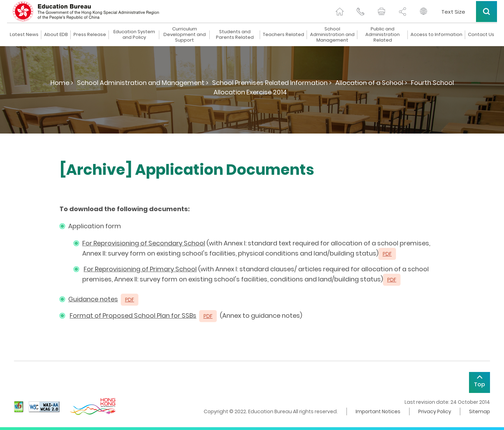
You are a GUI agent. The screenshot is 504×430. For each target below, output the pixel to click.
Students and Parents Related (235, 35)
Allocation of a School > (371, 83)
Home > (62, 83)
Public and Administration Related (383, 35)
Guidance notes (93, 299)
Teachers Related (283, 35)
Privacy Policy (435, 411)
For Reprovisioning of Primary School (140, 269)
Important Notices (378, 411)
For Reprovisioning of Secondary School (144, 243)
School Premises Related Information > (272, 83)
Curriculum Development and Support (185, 35)
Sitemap (479, 411)
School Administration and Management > (143, 83)
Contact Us (481, 35)
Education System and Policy (134, 35)
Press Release (90, 35)
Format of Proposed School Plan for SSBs (133, 316)
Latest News (24, 35)
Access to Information (436, 35)
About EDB (56, 35)
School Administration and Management (332, 35)
